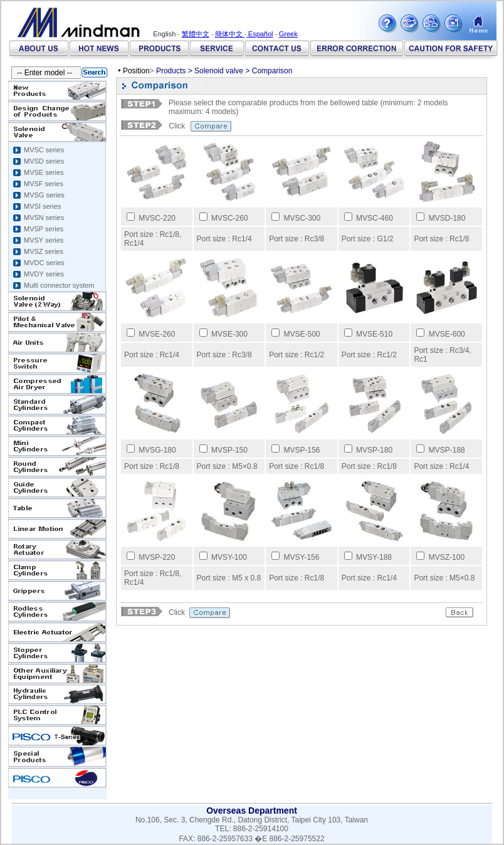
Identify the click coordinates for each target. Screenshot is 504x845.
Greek (288, 34)
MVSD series (44, 161)
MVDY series (44, 274)
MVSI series (42, 206)
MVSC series (44, 150)
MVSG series (44, 195)
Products (171, 71)
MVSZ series (44, 251)
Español (260, 34)
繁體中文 (196, 34)
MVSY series (44, 240)
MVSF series (44, 184)
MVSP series (44, 229)
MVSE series (44, 172)
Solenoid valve (219, 71)
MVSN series (44, 218)
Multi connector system (59, 285)
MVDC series (44, 263)
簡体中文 (230, 34)
